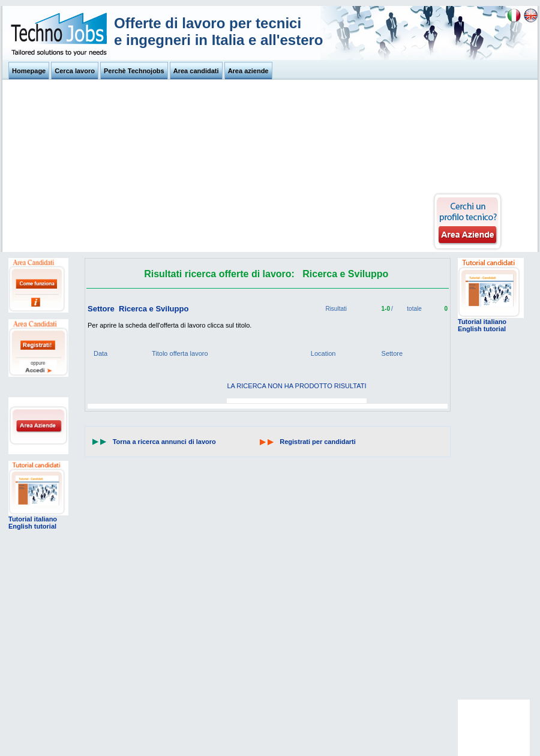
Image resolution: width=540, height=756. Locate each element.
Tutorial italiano (33, 519)
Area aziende (248, 71)
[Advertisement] (218, 167)
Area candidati (196, 71)
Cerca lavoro (75, 71)
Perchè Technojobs (134, 71)
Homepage (29, 71)
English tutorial (32, 526)
